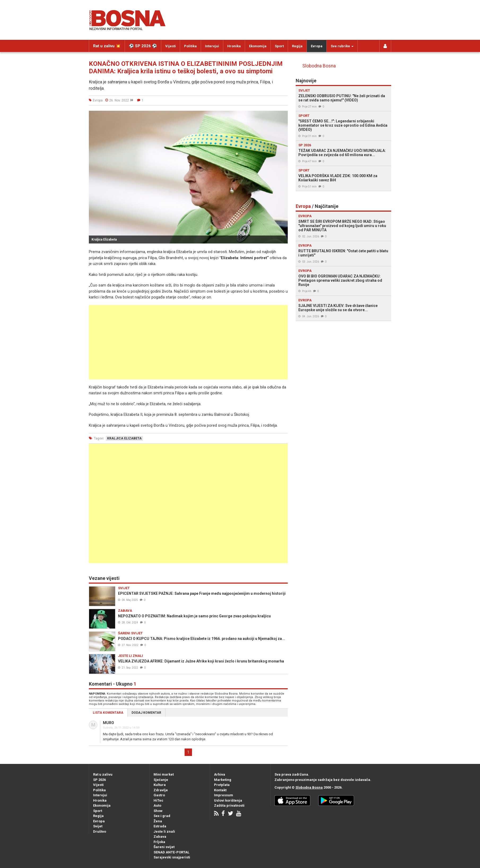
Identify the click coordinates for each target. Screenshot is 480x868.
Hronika (234, 46)
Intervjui (212, 46)
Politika (190, 46)
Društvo (100, 831)
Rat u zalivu (103, 774)
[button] (283, 116)
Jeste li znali (164, 831)
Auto (157, 805)
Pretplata (222, 785)
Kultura (160, 785)
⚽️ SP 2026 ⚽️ (143, 46)
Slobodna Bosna (319, 66)
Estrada (160, 826)
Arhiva (220, 774)
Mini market (164, 774)
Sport (279, 46)
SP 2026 (99, 780)
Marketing (223, 780)
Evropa (317, 46)
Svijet (98, 826)
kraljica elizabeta (124, 438)
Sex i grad (162, 816)
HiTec (158, 800)
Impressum (224, 795)
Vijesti (171, 46)
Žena (158, 821)
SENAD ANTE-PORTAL (171, 852)
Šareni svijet (164, 847)
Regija (297, 46)
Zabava (160, 837)
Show (158, 811)
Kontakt (220, 790)
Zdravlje (161, 790)
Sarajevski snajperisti (172, 857)
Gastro (159, 795)
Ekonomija (258, 46)
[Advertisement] (188, 342)
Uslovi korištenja (228, 800)
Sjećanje (161, 780)
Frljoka (159, 842)
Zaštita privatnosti (229, 805)
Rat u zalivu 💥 (107, 46)
